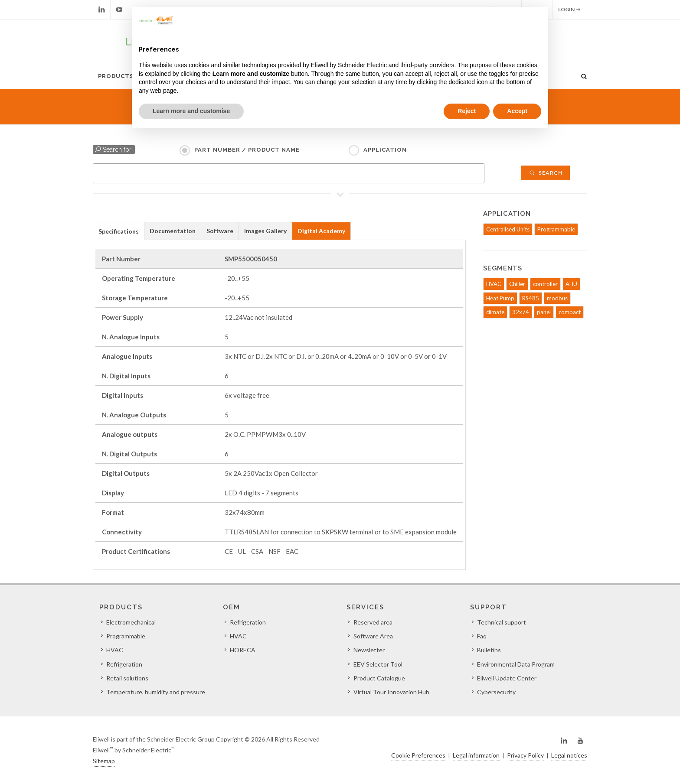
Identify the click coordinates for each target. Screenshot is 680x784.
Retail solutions (127, 678)
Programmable (556, 229)
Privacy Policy (525, 755)
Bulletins (489, 650)
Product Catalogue (379, 678)
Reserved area (373, 622)
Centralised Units (508, 229)
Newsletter (369, 650)
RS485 (531, 298)
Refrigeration (124, 664)
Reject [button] (467, 111)
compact (570, 312)
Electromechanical (131, 622)
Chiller (517, 284)
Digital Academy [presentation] (321, 231)
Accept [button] (517, 111)
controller (545, 284)
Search (546, 173)
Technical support (502, 622)
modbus (557, 298)
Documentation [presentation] (173, 231)
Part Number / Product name (247, 150)
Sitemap (104, 761)
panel (544, 312)
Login (569, 10)
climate (495, 312)
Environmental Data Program (516, 664)
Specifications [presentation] (119, 231)
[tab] (119, 231)
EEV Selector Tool (378, 664)
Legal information (476, 755)
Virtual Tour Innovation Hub (391, 692)
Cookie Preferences (418, 755)
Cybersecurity (496, 692)
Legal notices (569, 755)
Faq (482, 636)
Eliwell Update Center (507, 678)
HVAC (494, 284)
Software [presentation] (220, 231)
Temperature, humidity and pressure (156, 692)
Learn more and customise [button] (191, 111)
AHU (571, 284)
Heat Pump (500, 298)
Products (116, 76)
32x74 (521, 312)
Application (385, 150)
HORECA (243, 650)
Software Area (373, 636)
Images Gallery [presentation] (265, 231)
